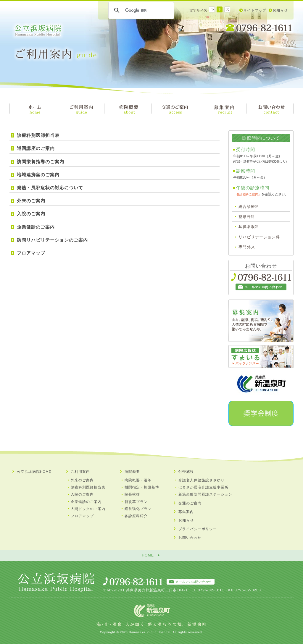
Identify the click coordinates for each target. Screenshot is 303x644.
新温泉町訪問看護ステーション (205, 494)
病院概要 (132, 472)
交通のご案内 (190, 503)
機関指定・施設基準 (142, 487)
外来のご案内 (31, 201)
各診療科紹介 (136, 516)
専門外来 (247, 247)
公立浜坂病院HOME (34, 472)
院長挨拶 (132, 494)
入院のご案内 (31, 214)
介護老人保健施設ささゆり (202, 480)
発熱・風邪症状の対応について (50, 188)
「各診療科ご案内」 (247, 194)
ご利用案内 (80, 472)
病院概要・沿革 (138, 480)
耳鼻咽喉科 (249, 227)
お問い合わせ (190, 538)
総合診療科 (249, 207)
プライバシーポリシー (198, 529)
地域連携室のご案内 (38, 175)
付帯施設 (186, 472)
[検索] (140, 10)
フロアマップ (31, 253)
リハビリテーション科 (259, 237)
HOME (148, 555)
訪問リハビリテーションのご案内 (52, 240)
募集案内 (186, 512)
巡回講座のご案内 (36, 148)
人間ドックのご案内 (88, 509)
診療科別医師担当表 (38, 135)
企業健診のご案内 (36, 227)
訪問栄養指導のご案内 (41, 162)
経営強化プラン (138, 509)
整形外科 (247, 217)
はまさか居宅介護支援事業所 (203, 487)
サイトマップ (255, 10)
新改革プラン (136, 502)
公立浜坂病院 (38, 30)
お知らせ (280, 10)
